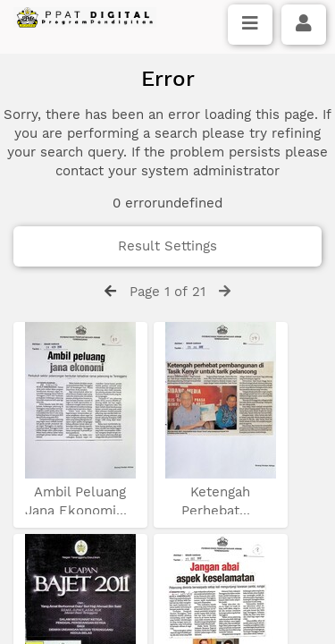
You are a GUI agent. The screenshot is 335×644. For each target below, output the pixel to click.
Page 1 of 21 (167, 292)
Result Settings (167, 246)
